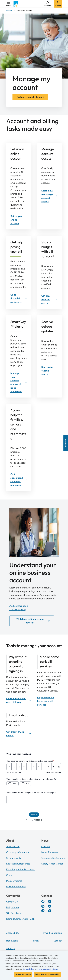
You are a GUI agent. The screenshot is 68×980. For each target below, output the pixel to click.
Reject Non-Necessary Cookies (47, 974)
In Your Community (16, 887)
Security (58, 941)
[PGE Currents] (50, 911)
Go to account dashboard (30, 97)
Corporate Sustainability (54, 858)
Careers (10, 875)
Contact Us (12, 902)
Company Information (17, 852)
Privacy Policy (28, 969)
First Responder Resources (20, 869)
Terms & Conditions (52, 933)
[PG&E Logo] (16, 4)
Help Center (13, 907)
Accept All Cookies (23, 974)
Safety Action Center (52, 864)
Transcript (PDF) (18, 610)
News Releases (50, 852)
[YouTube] (50, 906)
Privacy (36, 941)
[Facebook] (43, 901)
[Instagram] (43, 911)
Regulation (12, 941)
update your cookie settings (47, 969)
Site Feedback (14, 913)
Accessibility (13, 933)
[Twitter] (50, 901)
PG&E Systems (14, 881)
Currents (46, 847)
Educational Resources (18, 864)
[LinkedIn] (43, 906)
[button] (9, 4)
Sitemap (11, 949)
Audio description (19, 606)
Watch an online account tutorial (33, 621)
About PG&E (13, 847)
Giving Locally (14, 858)
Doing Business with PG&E (20, 919)
